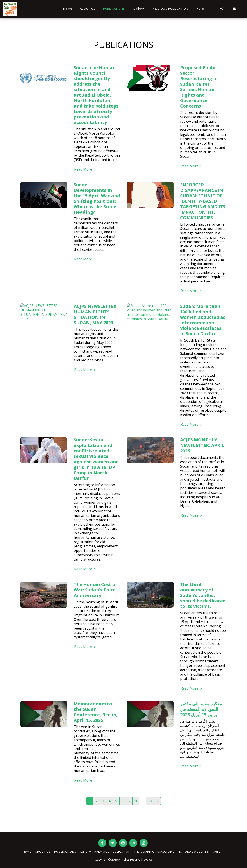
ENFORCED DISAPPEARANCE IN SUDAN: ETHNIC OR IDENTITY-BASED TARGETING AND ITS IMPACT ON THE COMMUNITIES (203, 201)
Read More (85, 169)
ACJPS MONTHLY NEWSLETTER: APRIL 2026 (202, 445)
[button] (221, 9)
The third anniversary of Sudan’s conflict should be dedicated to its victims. (203, 595)
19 (150, 801)
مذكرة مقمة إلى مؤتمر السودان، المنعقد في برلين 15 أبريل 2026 (201, 709)
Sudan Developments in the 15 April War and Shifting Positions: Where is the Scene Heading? (97, 198)
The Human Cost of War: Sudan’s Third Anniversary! (95, 590)
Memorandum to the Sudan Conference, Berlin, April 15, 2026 (96, 712)
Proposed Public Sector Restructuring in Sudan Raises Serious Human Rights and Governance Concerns (199, 87)
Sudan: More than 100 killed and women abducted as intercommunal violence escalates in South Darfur (203, 320)
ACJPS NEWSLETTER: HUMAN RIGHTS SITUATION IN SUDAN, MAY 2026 (96, 314)
